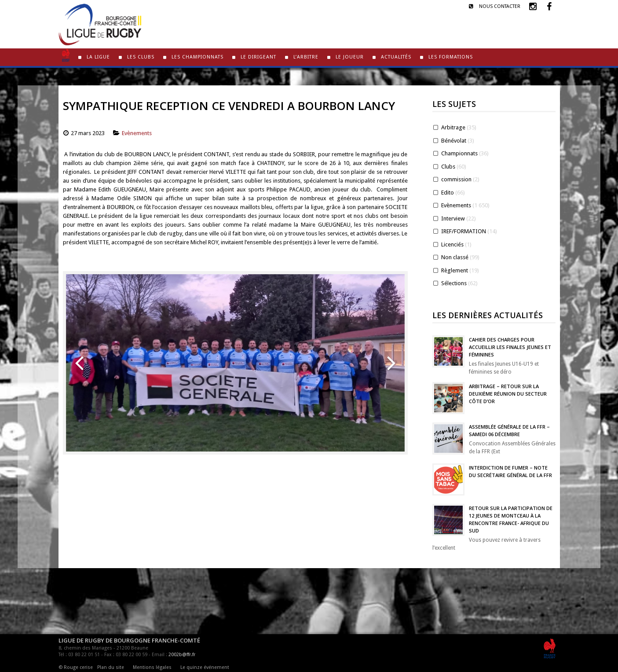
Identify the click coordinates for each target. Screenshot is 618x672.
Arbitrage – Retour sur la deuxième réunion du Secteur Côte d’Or (508, 394)
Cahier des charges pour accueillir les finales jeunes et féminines (510, 347)
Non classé (455, 257)
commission (456, 179)
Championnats (459, 153)
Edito (448, 193)
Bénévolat (454, 141)
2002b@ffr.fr (182, 655)
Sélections (454, 283)
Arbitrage (453, 127)
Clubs (448, 167)
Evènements (137, 133)
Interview (453, 218)
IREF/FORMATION (464, 231)
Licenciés (452, 244)
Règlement (455, 270)
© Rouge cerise (76, 667)
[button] (79, 363)
